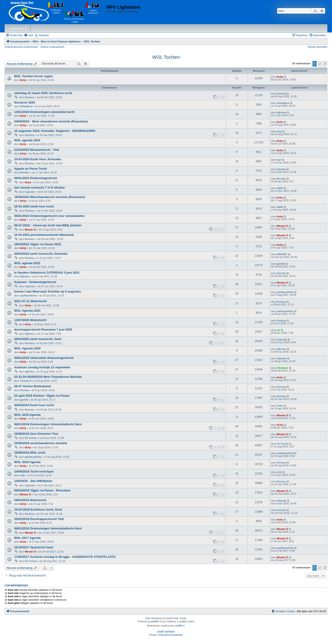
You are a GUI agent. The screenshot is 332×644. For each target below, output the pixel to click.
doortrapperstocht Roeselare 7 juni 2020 (43, 329)
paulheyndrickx (28, 295)
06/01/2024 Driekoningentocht (36, 178)
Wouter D (30, 230)
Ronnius (29, 97)
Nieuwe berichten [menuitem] (318, 47)
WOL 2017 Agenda (27, 538)
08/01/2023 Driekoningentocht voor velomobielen (49, 216)
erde (22, 475)
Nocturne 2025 (25, 102)
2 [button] (320, 64)
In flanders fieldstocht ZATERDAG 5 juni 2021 (47, 273)
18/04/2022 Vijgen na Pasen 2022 (38, 244)
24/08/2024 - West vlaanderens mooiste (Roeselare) (51, 121)
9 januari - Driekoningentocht (35, 282)
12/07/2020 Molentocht (30, 320)
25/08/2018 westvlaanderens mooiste (41, 443)
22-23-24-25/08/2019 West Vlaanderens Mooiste (48, 377)
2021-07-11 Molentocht (30, 301)
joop (279, 131)
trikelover (282, 368)
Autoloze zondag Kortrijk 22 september (42, 367)
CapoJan (30, 192)
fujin (279, 160)
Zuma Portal (172, 618)
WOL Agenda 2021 (27, 311)
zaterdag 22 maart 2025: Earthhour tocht (43, 93)
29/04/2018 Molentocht (30, 500)
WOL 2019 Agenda (27, 415)
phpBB (154, 622)
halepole (282, 358)
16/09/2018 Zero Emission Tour (36, 434)
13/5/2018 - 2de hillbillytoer (33, 481)
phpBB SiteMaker (166, 632)
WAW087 (282, 254)
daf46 (280, 188)
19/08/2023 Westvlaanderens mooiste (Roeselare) (50, 197)
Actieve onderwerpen (52, 47)
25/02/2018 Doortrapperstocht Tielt (39, 519)
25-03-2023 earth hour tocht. (34, 206)
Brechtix (24, 172)
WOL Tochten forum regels (33, 76)
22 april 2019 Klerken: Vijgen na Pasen (42, 396)
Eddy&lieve (26, 106)
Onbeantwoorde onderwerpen (21, 47)
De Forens (31, 438)
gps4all (281, 264)
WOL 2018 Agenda (27, 462)
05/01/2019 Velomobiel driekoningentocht (44, 358)
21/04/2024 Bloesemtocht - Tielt (37, 150)
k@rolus (281, 112)
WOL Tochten (166, 57)
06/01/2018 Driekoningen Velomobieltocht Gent (48, 528)
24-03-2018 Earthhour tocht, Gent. (38, 510)
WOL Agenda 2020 (27, 348)
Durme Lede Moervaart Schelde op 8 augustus (47, 291)
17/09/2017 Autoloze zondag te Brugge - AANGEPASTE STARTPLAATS (65, 557)
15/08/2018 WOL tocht (30, 453)
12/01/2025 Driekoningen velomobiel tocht (44, 112)
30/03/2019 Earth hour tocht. (34, 405)
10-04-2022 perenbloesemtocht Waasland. (44, 235)
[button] (325, 64)
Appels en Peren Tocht (30, 169)
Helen (280, 406)
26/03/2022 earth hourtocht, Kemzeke (41, 254)
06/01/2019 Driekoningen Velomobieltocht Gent (48, 424)
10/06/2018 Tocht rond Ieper (34, 471)
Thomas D (26, 381)
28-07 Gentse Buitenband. (33, 386)
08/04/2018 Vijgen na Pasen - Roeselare (42, 490)
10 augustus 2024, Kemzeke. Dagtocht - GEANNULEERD (55, 131)
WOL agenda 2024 (27, 140)
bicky (23, 80)
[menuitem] (29, 35)
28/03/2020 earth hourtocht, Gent (38, 339)
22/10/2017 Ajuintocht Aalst (34, 547)
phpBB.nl (180, 626)
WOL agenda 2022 (27, 263)
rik (278, 330)
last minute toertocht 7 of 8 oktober (40, 188)
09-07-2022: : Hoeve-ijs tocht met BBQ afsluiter (48, 225)
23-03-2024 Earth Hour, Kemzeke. (38, 159)
